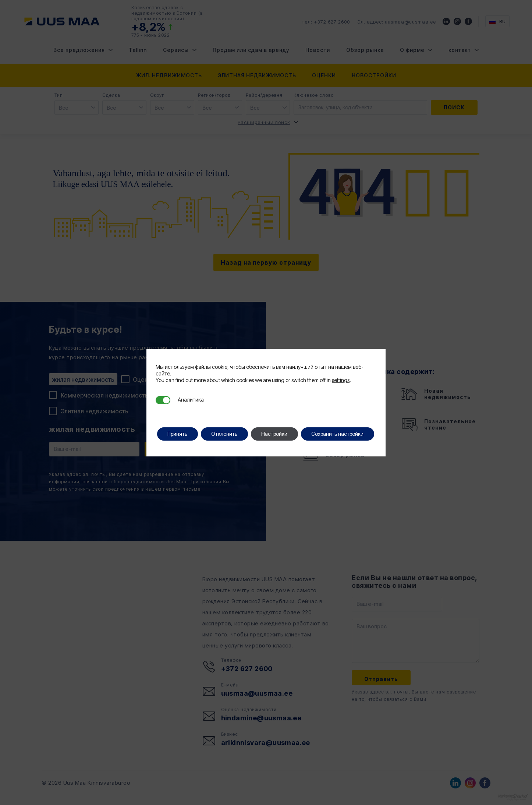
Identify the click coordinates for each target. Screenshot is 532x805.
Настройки (278, 426)
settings (341, 372)
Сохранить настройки (195, 442)
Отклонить (227, 426)
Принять (178, 426)
